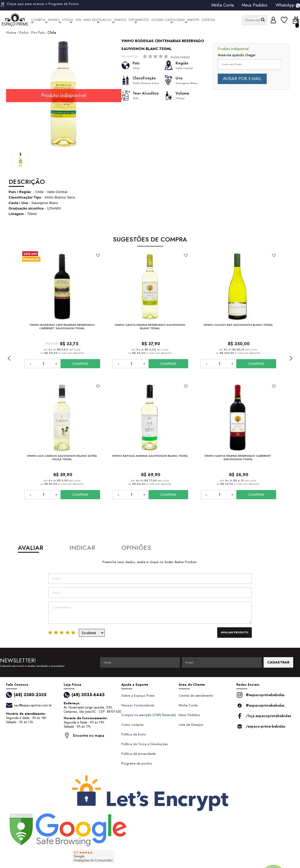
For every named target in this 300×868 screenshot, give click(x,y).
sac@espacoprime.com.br (33, 705)
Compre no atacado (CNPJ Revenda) (149, 715)
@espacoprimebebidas (260, 695)
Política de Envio (134, 734)
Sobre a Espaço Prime (138, 696)
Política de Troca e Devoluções (145, 744)
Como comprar (132, 725)
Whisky (54, 20)
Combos (38, 20)
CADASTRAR (278, 662)
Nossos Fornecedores (138, 705)
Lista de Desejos (191, 725)
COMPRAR (80, 364)
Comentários (150, 613)
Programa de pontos (137, 763)
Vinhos (120, 20)
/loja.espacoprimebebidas (264, 716)
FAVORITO (98, 255)
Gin (78, 20)
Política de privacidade (138, 754)
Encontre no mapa (84, 735)
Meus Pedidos (255, 5)
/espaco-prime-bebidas (261, 726)
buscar (263, 20)
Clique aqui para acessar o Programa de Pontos (39, 4)
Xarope (193, 20)
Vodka (67, 20)
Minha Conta (223, 5)
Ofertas (208, 20)
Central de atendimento (196, 696)
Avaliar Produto (180, 57)
